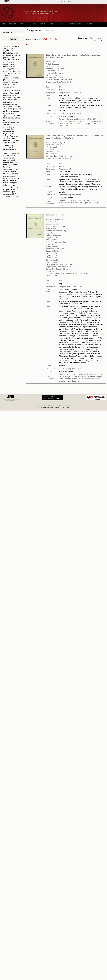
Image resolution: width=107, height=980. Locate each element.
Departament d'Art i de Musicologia (46, 406)
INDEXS (43, 24)
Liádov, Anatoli (51, 147)
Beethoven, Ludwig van (55, 68)
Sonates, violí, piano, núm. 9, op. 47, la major (86, 121)
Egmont (62, 200)
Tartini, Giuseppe (52, 64)
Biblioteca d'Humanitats (64, 406)
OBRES (51, 24)
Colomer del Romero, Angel (56, 231)
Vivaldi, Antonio (52, 246)
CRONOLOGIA (32, 24)
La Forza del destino (71, 381)
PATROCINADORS (75, 24)
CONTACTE (88, 24)
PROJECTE (12, 24)
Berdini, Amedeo (52, 260)
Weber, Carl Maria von (54, 235)
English (70, 2)
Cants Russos (64, 203)
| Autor (98, 38)
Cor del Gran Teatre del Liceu (57, 269)
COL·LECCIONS (61, 24)
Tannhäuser (72, 374)
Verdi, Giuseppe (52, 244)
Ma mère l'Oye (77, 379)
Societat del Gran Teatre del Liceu (59, 80)
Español (64, 2)
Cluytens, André (52, 224)
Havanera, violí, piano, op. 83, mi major (75, 124)
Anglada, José (51, 228)
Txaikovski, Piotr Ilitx (54, 149)
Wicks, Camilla (51, 75)
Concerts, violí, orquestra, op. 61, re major (83, 200)
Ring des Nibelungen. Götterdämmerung (80, 375)
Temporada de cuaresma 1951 (71, 93)
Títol (91, 38)
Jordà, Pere (50, 233)
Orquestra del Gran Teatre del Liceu (60, 82)
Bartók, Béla (50, 62)
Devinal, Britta (51, 258)
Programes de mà (74, 113)
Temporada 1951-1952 (68, 169)
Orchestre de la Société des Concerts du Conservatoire (67, 273)
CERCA (22, 24)
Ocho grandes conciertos (56, 215)
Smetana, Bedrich (53, 152)
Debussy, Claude (52, 251)
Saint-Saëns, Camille (54, 71)
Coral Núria (50, 271)
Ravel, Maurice (51, 240)
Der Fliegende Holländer (87, 374)
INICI (4, 24)
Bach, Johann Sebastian (55, 66)
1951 (61, 87)
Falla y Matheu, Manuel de (56, 242)
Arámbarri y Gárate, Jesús (56, 143)
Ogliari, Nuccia (51, 255)
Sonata (62, 119)
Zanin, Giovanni (52, 262)
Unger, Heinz (51, 222)
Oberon (62, 374)
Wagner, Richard (52, 237)
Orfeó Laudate (51, 276)
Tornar (29, 44)
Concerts (62, 113)
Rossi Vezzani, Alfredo (54, 77)
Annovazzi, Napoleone (54, 73)
